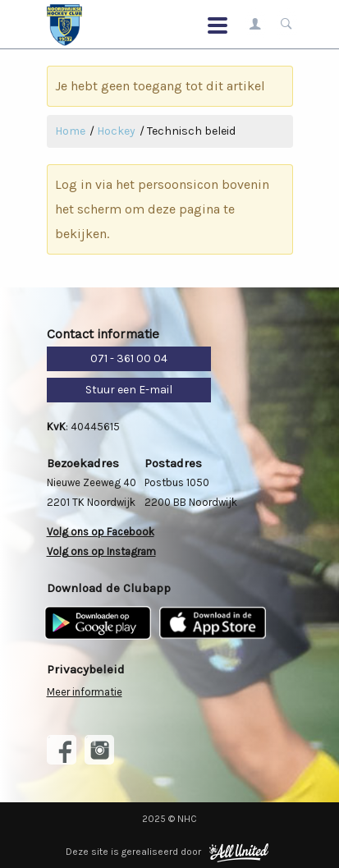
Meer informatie (85, 692)
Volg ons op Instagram (101, 551)
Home (70, 131)
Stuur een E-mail (129, 390)
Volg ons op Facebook (101, 532)
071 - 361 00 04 (129, 358)
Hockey (116, 131)
